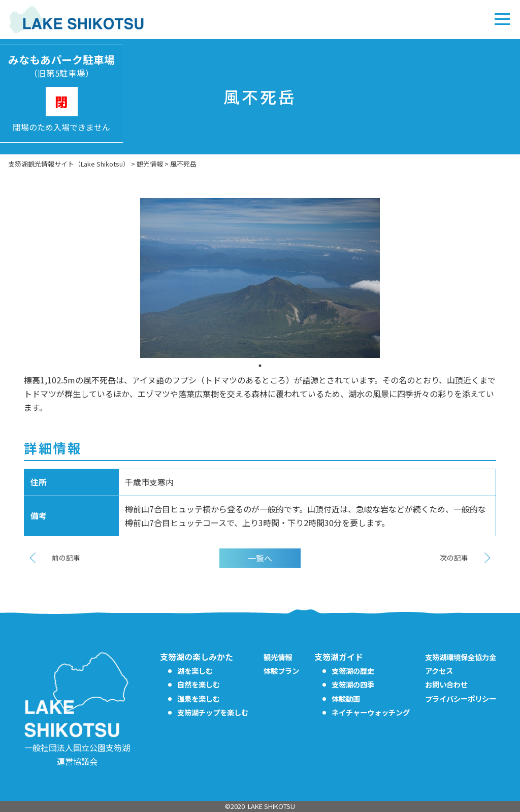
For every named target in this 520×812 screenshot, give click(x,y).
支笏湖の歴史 (353, 671)
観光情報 (278, 657)
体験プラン (281, 671)
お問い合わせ (446, 684)
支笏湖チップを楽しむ (213, 712)
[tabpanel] (260, 278)
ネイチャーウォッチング (371, 712)
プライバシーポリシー (461, 699)
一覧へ (260, 558)
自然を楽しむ (199, 684)
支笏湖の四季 (353, 684)
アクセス (439, 671)
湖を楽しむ (195, 671)
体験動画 (346, 699)
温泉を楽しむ (199, 699)
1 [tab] (260, 366)
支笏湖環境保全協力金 (461, 657)
